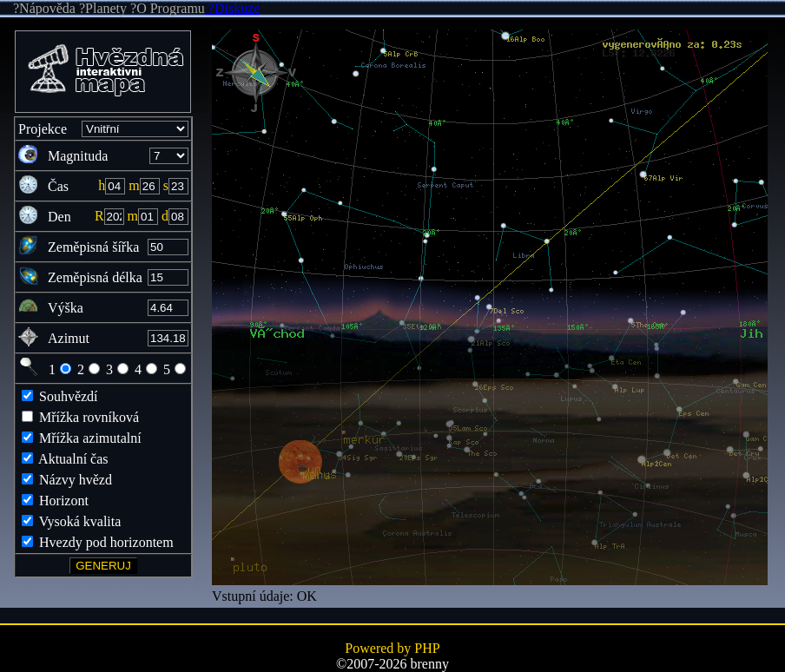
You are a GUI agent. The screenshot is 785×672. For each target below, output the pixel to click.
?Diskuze (233, 8)
